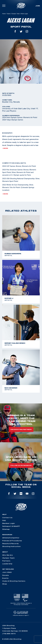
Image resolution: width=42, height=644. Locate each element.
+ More (5, 148)
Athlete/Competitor (11, 538)
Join (38, 6)
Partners (6, 561)
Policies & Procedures (12, 541)
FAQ (4, 520)
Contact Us (7, 518)
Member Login (9, 523)
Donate (5, 575)
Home (4, 14)
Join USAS (7, 572)
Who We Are (7, 555)
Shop (5, 584)
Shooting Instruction (11, 546)
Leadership (7, 564)
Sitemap (6, 529)
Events (5, 578)
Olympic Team (16, 14)
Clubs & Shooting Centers (14, 581)
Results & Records (10, 544)
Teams (8, 14)
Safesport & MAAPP (11, 526)
